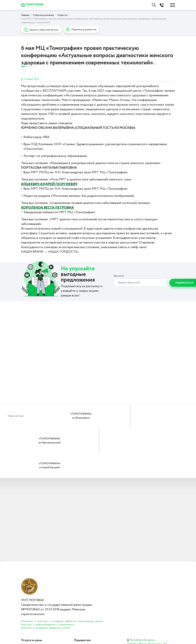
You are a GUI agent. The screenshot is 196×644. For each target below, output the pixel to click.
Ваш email (119, 277)
